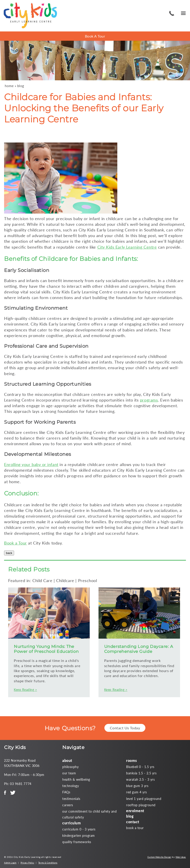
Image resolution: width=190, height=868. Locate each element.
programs (149, 400)
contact (133, 822)
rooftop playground (141, 805)
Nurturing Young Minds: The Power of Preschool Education (46, 649)
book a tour (135, 828)
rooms (132, 760)
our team (69, 773)
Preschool (88, 580)
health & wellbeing (76, 779)
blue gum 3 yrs (137, 786)
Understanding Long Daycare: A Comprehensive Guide (139, 649)
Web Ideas (181, 857)
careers (68, 805)
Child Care (42, 580)
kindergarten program (79, 836)
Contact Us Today (125, 728)
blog (21, 86)
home (9, 86)
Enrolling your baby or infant (31, 464)
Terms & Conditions (48, 863)
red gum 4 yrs (137, 792)
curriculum (72, 823)
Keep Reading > (25, 690)
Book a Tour (16, 543)
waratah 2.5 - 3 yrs (140, 779)
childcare (115, 219)
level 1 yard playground (144, 799)
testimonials (71, 799)
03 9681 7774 (171, 13)
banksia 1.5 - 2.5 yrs (141, 773)
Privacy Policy (28, 863)
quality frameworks (77, 842)
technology (71, 786)
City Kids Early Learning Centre (127, 247)
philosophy (70, 767)
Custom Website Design (159, 857)
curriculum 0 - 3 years (79, 829)
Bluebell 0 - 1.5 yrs (140, 767)
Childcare (53, 259)
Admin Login (10, 863)
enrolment (135, 811)
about (67, 760)
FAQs (66, 792)
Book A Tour (95, 36)
